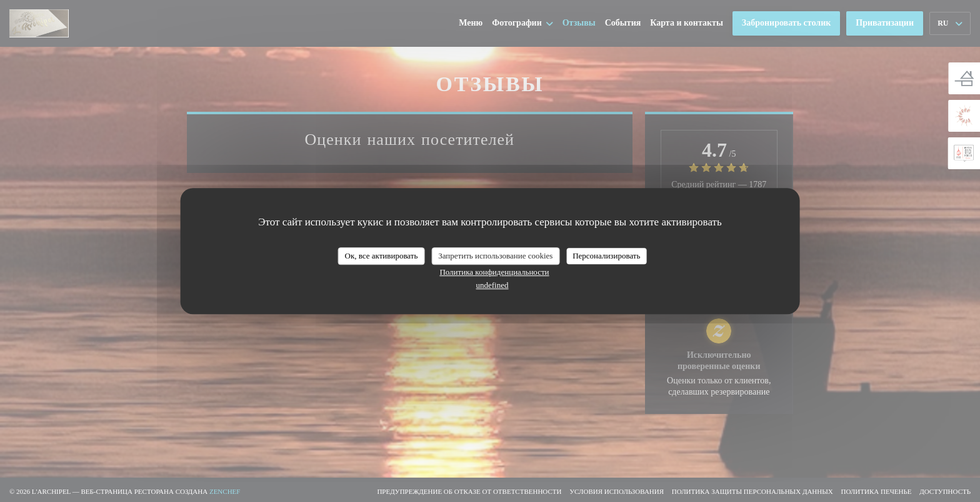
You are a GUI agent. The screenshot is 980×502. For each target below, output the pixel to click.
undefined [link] (492, 285)
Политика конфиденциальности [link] (494, 272)
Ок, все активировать (382, 256)
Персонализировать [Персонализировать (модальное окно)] (606, 256)
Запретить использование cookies (495, 256)
